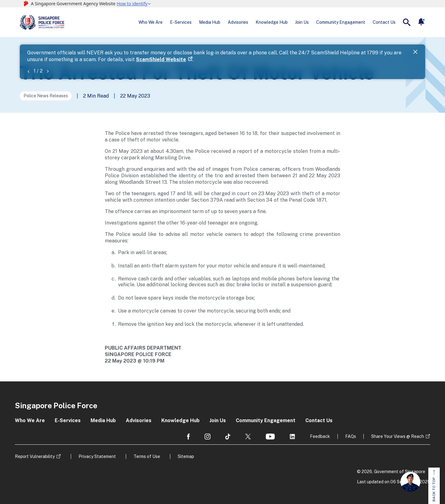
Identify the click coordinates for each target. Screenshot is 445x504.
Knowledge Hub (272, 22)
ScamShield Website (161, 59)
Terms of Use (147, 456)
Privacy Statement (97, 456)
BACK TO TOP (434, 486)
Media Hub (210, 22)
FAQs (351, 436)
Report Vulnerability (35, 456)
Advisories (238, 22)
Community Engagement (341, 22)
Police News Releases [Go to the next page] (46, 96)
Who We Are (150, 22)
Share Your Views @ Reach (398, 436)
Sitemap (186, 456)
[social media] (188, 437)
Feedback (320, 436)
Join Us (302, 22)
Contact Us (384, 22)
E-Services (181, 22)
